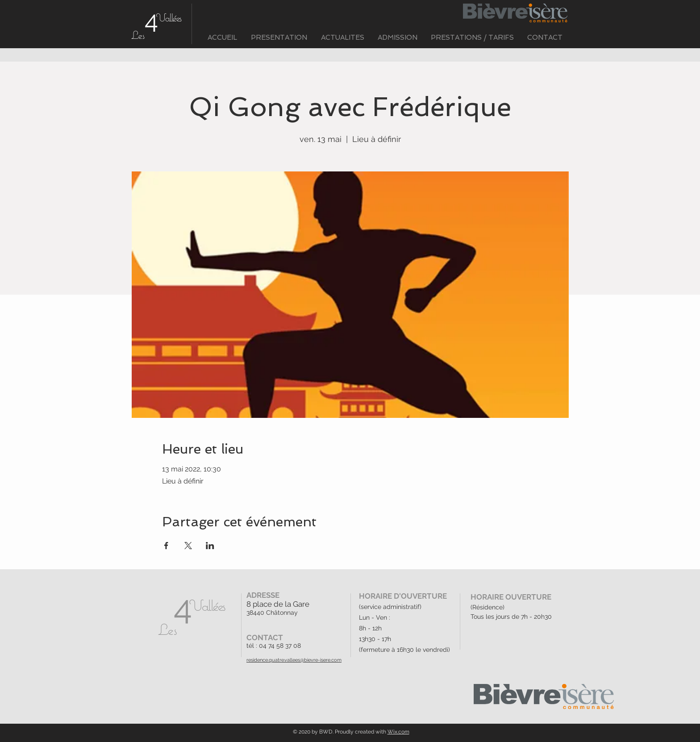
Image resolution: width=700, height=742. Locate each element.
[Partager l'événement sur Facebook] (166, 546)
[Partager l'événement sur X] (188, 546)
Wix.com (398, 732)
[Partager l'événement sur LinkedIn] (210, 546)
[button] (279, 38)
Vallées (169, 17)
